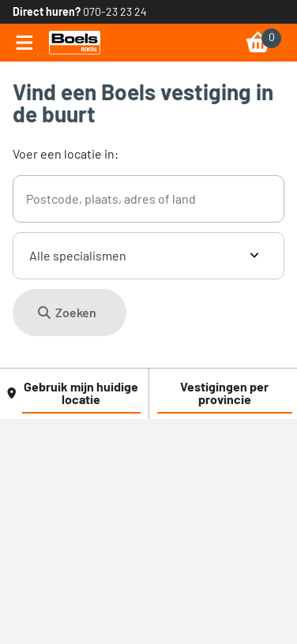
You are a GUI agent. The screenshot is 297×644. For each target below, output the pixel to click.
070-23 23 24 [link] (115, 11)
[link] (75, 43)
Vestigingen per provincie (224, 393)
